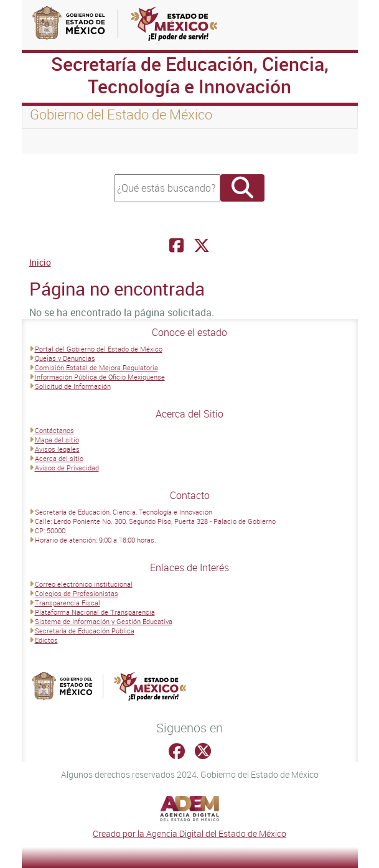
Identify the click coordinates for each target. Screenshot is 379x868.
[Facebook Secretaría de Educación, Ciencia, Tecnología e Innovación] (176, 245)
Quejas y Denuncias (65, 358)
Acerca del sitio (59, 458)
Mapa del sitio (57, 440)
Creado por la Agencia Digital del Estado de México (189, 833)
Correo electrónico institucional (84, 584)
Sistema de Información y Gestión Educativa (104, 621)
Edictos (46, 640)
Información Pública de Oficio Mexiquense (100, 377)
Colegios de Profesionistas (77, 593)
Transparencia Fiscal (68, 603)
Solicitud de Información (73, 386)
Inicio (40, 262)
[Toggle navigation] (47, 141)
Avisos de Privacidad (67, 468)
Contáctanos (54, 430)
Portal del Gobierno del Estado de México (99, 349)
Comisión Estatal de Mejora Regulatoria (96, 367)
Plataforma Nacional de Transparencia (95, 612)
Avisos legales (57, 449)
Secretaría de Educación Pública (85, 631)
